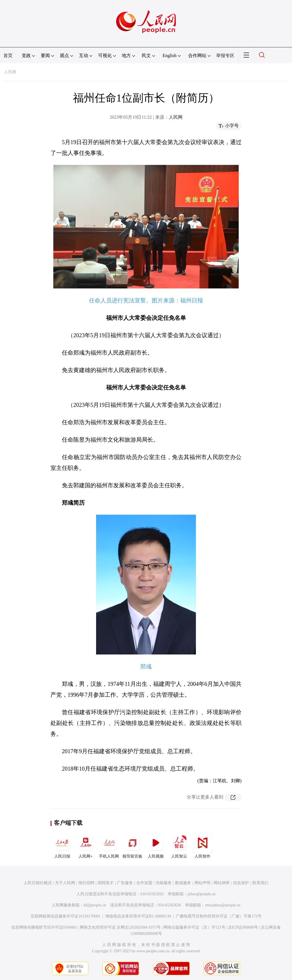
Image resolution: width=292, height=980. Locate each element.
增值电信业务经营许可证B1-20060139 (138, 916)
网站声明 (202, 883)
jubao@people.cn (202, 894)
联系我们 (260, 883)
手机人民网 (109, 846)
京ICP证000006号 (243, 927)
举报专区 (225, 55)
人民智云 (179, 846)
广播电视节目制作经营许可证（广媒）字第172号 (219, 916)
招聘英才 (106, 883)
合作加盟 (144, 883)
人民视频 (156, 846)
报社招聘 (86, 883)
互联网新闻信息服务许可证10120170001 (65, 916)
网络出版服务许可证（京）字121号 (194, 927)
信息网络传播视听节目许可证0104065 (44, 927)
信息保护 (241, 883)
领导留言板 (132, 846)
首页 (8, 55)
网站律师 (222, 883)
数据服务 (183, 883)
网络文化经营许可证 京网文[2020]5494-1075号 (120, 927)
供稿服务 (164, 883)
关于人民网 (65, 883)
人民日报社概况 (38, 883)
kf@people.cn (95, 905)
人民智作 (202, 846)
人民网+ (86, 846)
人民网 (10, 72)
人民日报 (62, 846)
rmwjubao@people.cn (223, 905)
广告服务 (125, 883)
